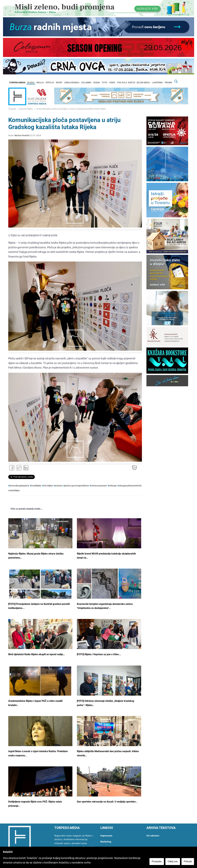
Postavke (157, 861)
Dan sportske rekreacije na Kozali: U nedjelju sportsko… (107, 802)
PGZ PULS (122, 83)
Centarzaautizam (99, 486)
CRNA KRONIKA (72, 83)
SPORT (59, 83)
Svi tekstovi (153, 836)
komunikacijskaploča (19, 486)
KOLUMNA (86, 83)
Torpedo (12, 109)
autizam (59, 486)
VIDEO (112, 83)
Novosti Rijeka (26, 109)
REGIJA (40, 83)
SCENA (97, 83)
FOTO (105, 83)
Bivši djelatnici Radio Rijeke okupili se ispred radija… (37, 654)
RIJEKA (31, 83)
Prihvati (188, 861)
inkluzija (113, 486)
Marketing (106, 842)
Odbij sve (173, 861)
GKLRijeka (48, 486)
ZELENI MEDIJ (143, 83)
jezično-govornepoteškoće (77, 486)
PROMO (168, 83)
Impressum (106, 836)
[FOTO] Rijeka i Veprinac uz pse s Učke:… (99, 654)
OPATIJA (50, 83)
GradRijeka (36, 486)
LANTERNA (157, 83)
